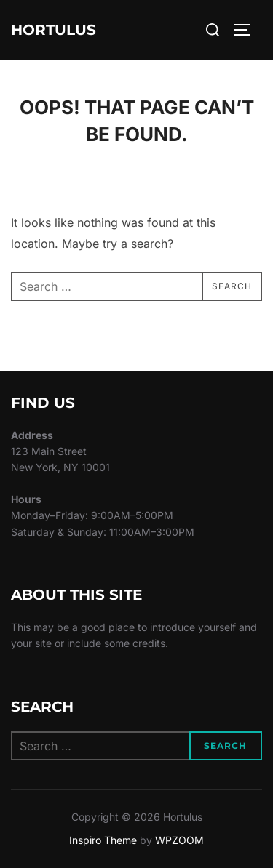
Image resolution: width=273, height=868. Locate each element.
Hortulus (54, 30)
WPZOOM (179, 840)
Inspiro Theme (103, 840)
